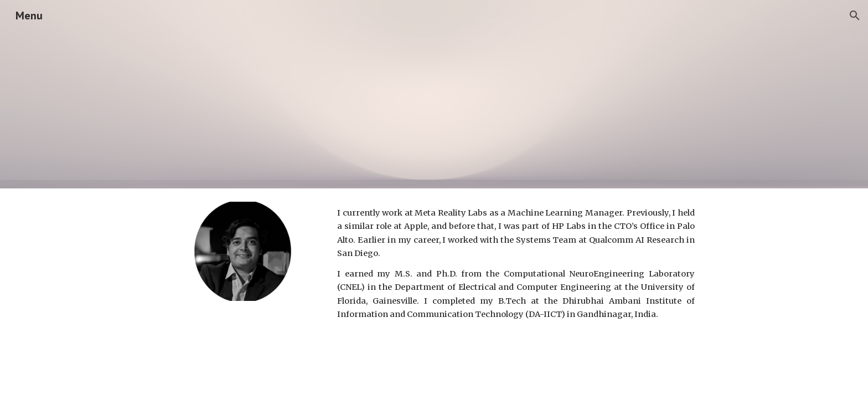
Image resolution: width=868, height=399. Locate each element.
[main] (516, 264)
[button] (855, 16)
